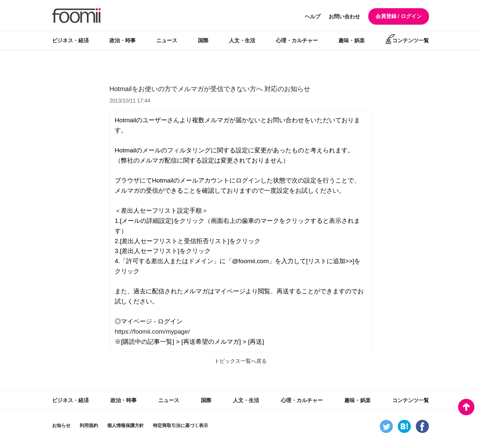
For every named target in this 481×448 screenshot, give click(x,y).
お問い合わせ (344, 17)
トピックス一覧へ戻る (240, 361)
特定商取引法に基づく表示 (181, 425)
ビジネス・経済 (70, 40)
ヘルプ (313, 17)
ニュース (167, 40)
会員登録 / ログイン (399, 16)
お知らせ (61, 425)
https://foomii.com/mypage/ (152, 331)
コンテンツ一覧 (411, 40)
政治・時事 (123, 40)
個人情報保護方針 (125, 425)
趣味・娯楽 (352, 40)
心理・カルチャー (297, 40)
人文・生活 (242, 40)
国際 (203, 40)
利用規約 (89, 425)
